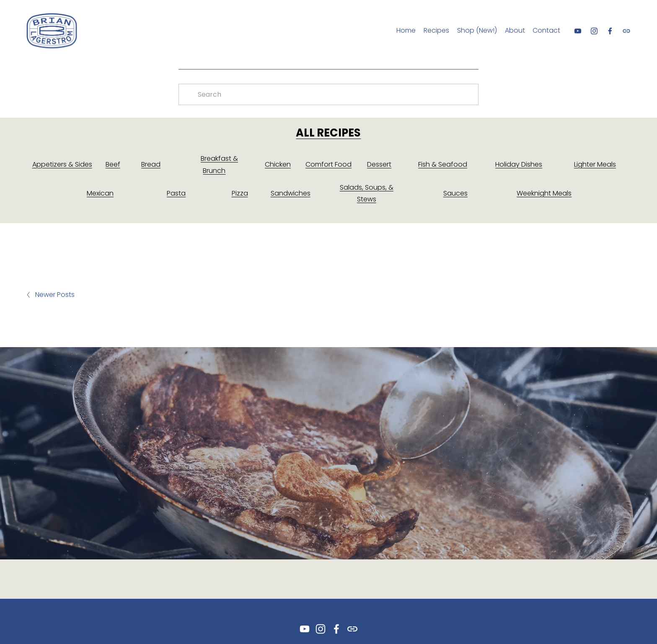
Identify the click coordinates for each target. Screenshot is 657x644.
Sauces (455, 193)
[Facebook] (610, 31)
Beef (113, 164)
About (515, 30)
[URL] (626, 31)
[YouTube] (578, 31)
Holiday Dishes (519, 164)
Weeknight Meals (544, 193)
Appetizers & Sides (62, 164)
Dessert (379, 164)
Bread (151, 164)
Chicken (278, 164)
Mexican (100, 193)
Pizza (240, 193)
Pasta (176, 193)
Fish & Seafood (443, 164)
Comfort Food (328, 164)
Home (406, 30)
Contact (546, 30)
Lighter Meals (595, 164)
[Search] (328, 94)
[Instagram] (594, 31)
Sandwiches (291, 193)
